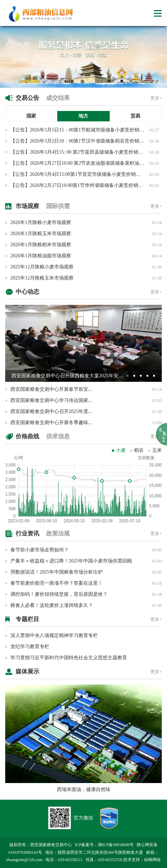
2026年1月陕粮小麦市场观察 (41, 222)
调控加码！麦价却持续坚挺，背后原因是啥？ (59, 594)
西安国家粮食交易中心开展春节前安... (51, 389)
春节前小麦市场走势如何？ (40, 550)
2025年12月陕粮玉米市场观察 (42, 278)
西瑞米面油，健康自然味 (84, 789)
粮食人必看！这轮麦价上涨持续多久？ (52, 605)
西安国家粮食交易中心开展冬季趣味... (51, 423)
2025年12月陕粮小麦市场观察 (42, 267)
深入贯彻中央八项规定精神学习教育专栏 (54, 635)
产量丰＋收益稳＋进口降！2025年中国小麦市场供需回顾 (71, 561)
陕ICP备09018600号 (116, 845)
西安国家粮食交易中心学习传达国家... (51, 400)
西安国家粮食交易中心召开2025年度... (51, 411)
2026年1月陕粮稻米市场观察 (41, 245)
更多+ (156, 98)
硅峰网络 (152, 860)
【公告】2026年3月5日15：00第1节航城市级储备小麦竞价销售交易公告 (87, 130)
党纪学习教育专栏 (30, 647)
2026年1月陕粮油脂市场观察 (41, 256)
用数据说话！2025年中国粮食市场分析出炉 (57, 572)
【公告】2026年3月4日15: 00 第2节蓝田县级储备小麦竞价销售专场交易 (86, 152)
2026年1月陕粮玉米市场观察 (41, 234)
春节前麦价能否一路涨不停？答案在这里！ (57, 583)
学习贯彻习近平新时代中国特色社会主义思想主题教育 (69, 658)
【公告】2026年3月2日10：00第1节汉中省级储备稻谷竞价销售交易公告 (87, 141)
